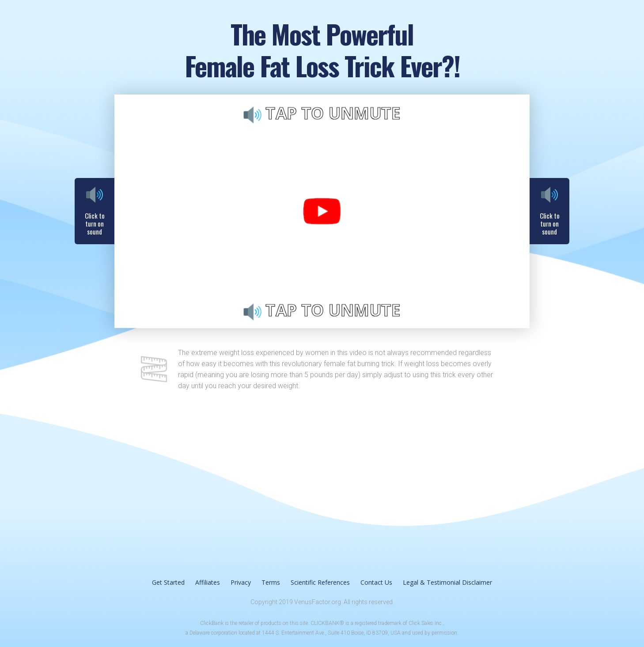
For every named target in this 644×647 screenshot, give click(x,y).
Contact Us (376, 582)
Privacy (241, 582)
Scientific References (320, 582)
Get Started (168, 582)
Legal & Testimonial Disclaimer (447, 582)
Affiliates (208, 582)
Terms (271, 582)
